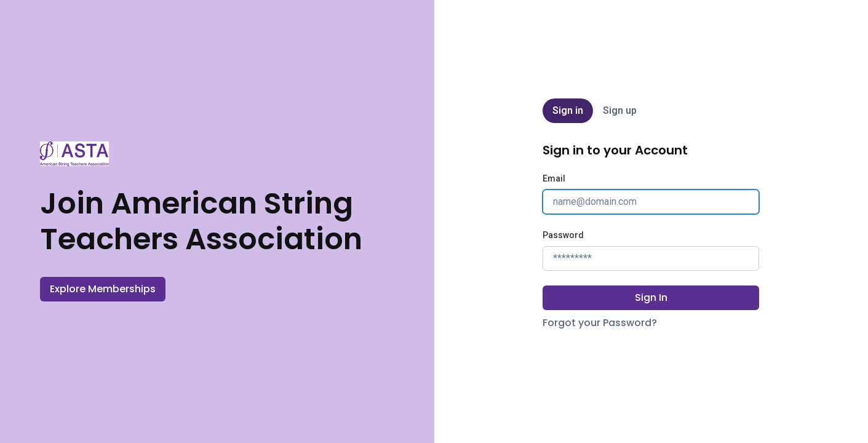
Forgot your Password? (600, 323)
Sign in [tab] (568, 110)
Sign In (651, 297)
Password (563, 235)
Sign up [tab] (620, 110)
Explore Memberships (103, 289)
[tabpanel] (651, 237)
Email (554, 178)
